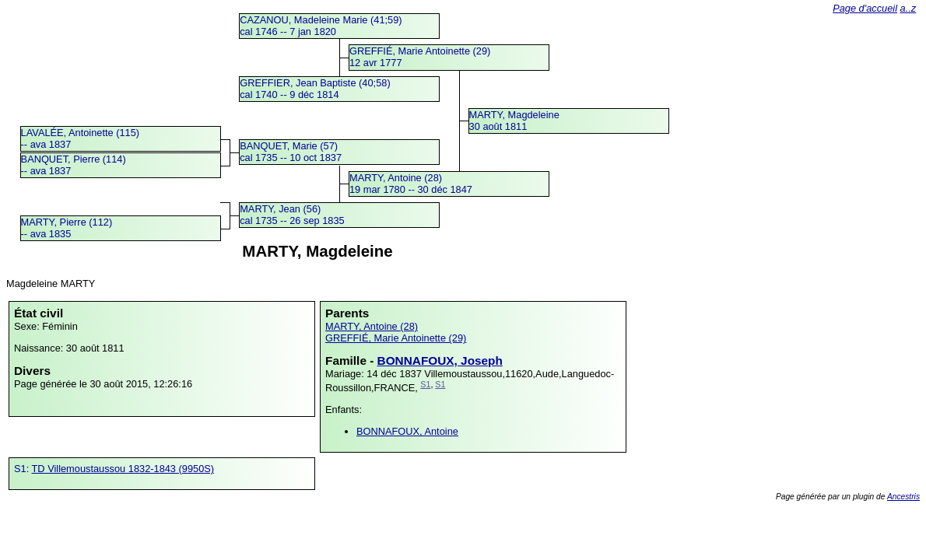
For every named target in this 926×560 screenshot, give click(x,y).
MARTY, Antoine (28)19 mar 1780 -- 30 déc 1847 (411, 184)
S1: (23, 469)
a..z (908, 8)
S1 (425, 384)
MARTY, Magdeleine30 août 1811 (514, 121)
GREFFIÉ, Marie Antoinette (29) (396, 338)
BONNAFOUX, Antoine (407, 431)
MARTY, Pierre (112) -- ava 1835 (67, 228)
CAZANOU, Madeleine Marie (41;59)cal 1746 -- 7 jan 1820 (321, 26)
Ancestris (903, 497)
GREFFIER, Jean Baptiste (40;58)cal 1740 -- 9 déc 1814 (315, 89)
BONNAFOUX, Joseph (440, 360)
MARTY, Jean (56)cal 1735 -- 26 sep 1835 (292, 215)
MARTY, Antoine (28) (372, 326)
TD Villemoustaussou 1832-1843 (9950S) (123, 469)
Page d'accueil (865, 8)
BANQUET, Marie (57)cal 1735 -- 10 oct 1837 (291, 152)
